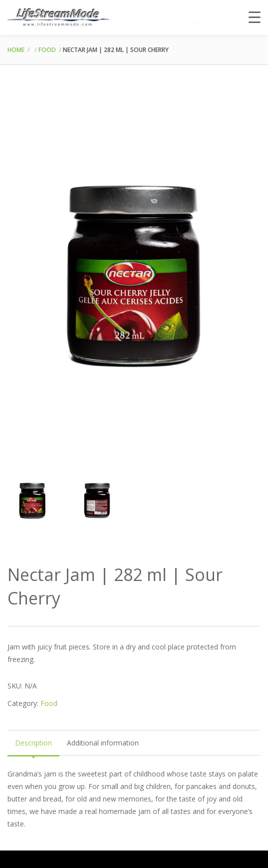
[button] (244, 110)
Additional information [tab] (103, 742)
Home (16, 50)
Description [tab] (33, 742)
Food (47, 50)
